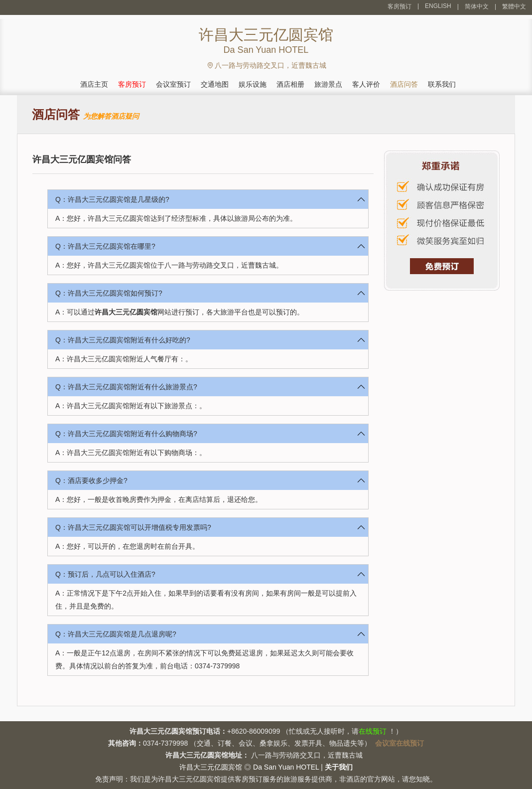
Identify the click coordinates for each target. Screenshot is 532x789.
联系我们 (442, 84)
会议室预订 (173, 84)
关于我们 (339, 767)
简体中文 (477, 6)
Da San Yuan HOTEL (286, 767)
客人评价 (366, 84)
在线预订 (373, 731)
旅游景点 (328, 84)
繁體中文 (514, 6)
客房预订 (399, 6)
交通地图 (215, 84)
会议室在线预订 (399, 743)
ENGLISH (438, 6)
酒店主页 (94, 84)
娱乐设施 (253, 84)
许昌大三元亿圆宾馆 (126, 312)
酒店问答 (404, 84)
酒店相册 (290, 84)
